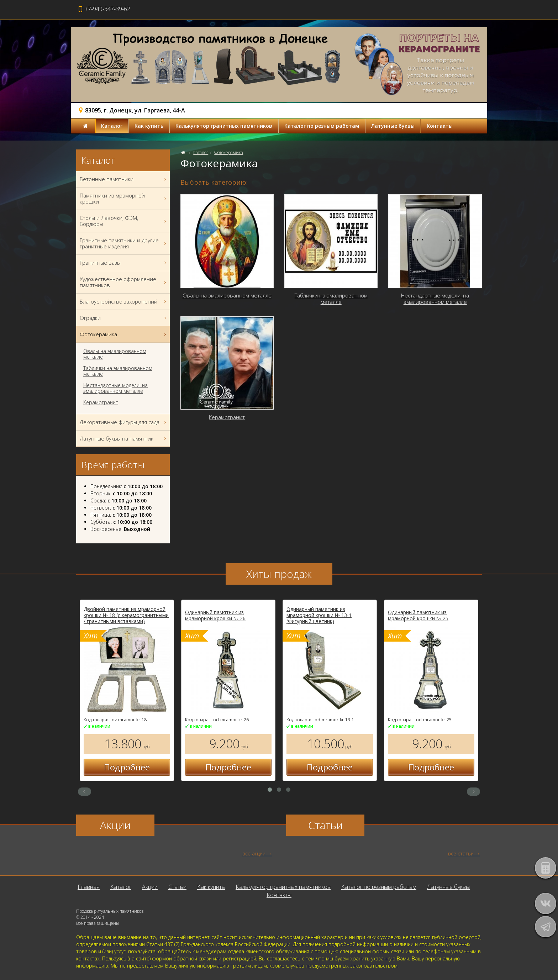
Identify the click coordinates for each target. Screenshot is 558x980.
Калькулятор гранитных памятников (224, 126)
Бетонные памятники (124, 179)
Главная (89, 887)
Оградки (124, 318)
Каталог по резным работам (322, 126)
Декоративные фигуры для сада (124, 422)
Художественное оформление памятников (124, 282)
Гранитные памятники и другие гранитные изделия (124, 243)
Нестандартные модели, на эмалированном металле (115, 388)
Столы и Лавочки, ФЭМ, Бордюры (124, 221)
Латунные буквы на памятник (124, 439)
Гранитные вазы (124, 263)
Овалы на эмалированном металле (115, 354)
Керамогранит (101, 402)
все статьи (461, 853)
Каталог (112, 126)
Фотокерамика (229, 152)
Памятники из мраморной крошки (124, 199)
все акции (254, 853)
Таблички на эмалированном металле (118, 371)
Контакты (440, 126)
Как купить (149, 126)
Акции (150, 887)
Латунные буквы (393, 126)
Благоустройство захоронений (124, 302)
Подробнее (175, 767)
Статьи (177, 887)
